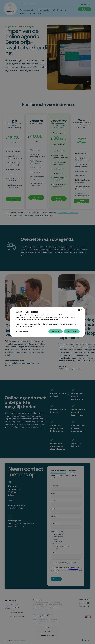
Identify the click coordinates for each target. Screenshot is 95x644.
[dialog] (47, 322)
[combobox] (79, 310)
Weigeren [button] (55, 331)
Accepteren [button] (72, 331)
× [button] (82, 310)
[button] (22, 331)
